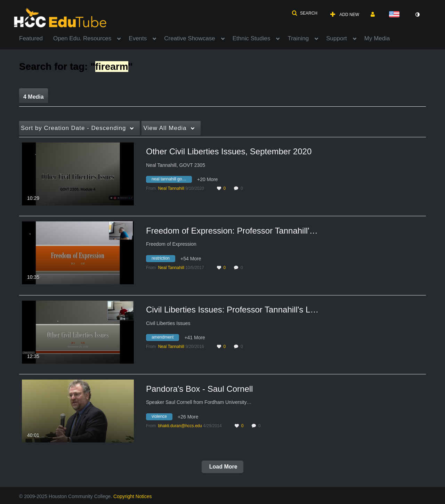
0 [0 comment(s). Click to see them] (243, 188)
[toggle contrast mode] (417, 15)
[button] (305, 13)
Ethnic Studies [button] (252, 38)
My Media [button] (377, 38)
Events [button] (138, 38)
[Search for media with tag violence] (162, 417)
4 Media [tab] (34, 97)
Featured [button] (31, 38)
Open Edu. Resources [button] (82, 38)
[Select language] (396, 15)
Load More (222, 467)
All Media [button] (165, 128)
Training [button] (298, 38)
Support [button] (337, 38)
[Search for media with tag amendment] (165, 339)
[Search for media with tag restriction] (163, 259)
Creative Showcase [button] (189, 38)
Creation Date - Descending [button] (73, 128)
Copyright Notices (133, 496)
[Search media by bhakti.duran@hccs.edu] (180, 426)
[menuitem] (36, 38)
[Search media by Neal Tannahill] (171, 188)
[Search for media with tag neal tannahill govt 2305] (172, 180)
